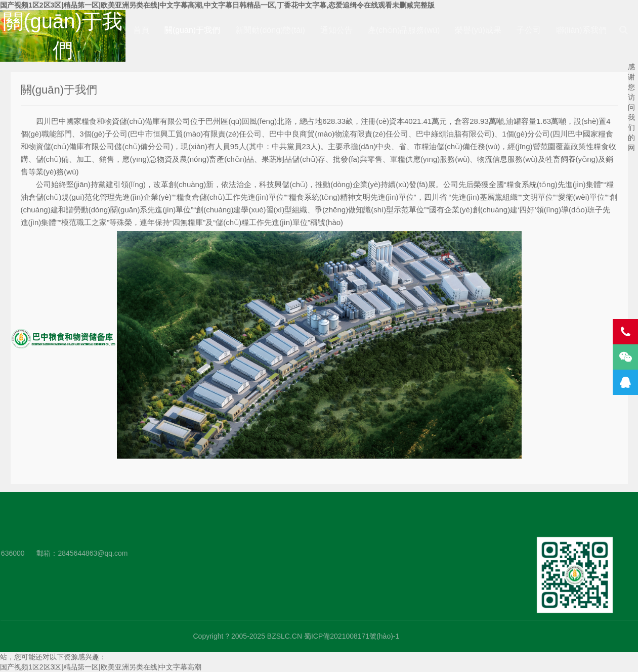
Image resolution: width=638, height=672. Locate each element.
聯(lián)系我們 (581, 30)
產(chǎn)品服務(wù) (404, 30)
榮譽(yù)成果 (478, 30)
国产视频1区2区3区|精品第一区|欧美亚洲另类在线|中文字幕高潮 (101, 667)
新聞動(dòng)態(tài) (270, 30)
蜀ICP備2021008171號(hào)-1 (518, 636)
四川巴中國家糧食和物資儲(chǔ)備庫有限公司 (64, 339)
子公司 (529, 30)
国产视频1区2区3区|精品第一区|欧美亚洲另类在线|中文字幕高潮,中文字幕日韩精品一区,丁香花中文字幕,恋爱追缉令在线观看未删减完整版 (217, 5)
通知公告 (336, 30)
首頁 (141, 30)
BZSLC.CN (451, 636)
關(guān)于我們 (192, 30)
